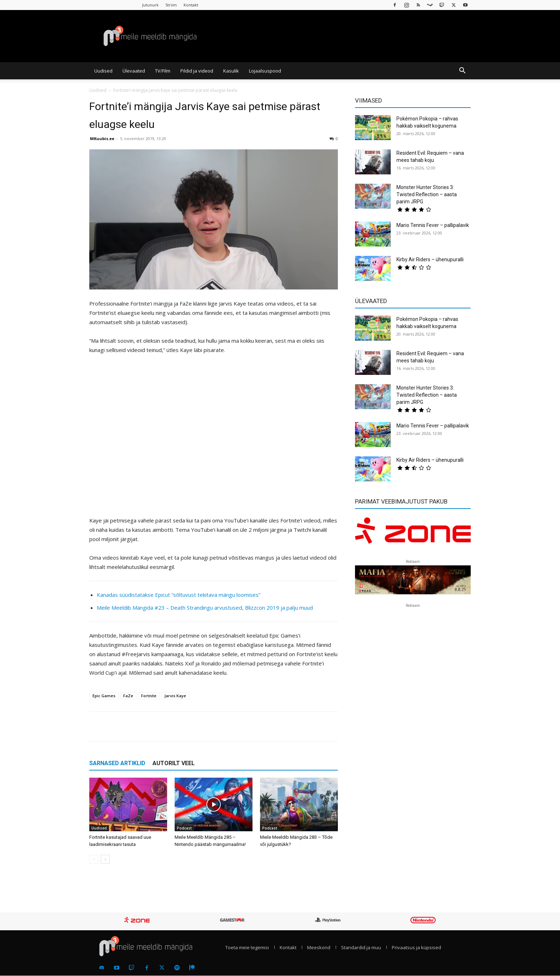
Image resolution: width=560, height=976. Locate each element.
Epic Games (104, 696)
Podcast (184, 828)
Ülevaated (134, 71)
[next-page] (105, 859)
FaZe (128, 696)
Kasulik (231, 71)
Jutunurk (150, 5)
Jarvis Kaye (175, 696)
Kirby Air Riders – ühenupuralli (430, 259)
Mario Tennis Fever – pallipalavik (433, 225)
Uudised (103, 71)
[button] (462, 71)
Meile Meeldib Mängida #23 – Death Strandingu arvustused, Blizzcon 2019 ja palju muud (205, 608)
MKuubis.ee (102, 138)
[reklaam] (413, 534)
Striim (171, 5)
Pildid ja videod (197, 71)
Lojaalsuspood (265, 71)
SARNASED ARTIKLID (117, 763)
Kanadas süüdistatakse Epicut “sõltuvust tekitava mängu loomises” (179, 595)
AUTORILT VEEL (174, 763)
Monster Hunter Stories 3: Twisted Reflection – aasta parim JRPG (427, 194)
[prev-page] (94, 859)
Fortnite (149, 696)
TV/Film (163, 71)
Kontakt (191, 5)
